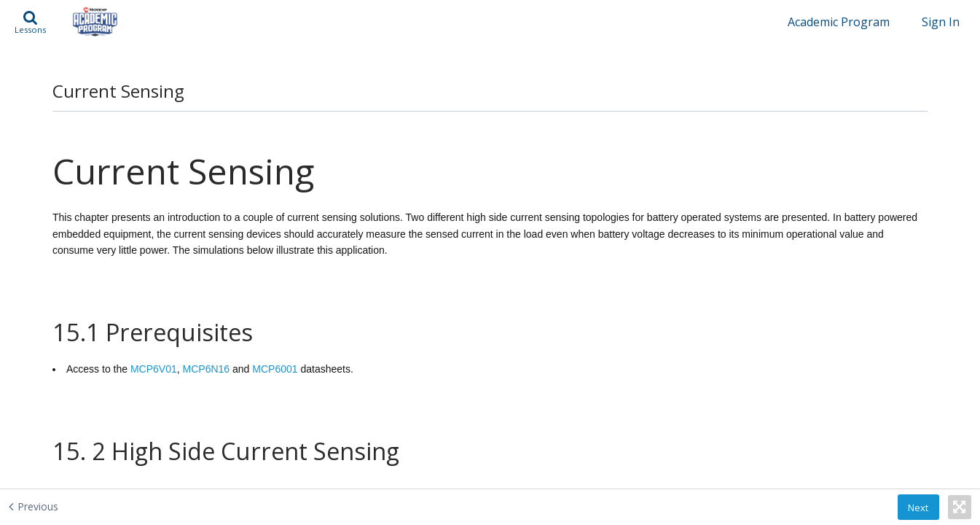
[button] (30, 22)
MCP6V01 (154, 351)
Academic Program (839, 22)
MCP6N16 (207, 351)
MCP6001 (275, 351)
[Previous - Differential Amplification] (96, 506)
